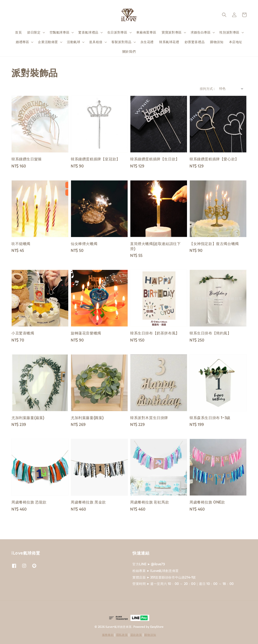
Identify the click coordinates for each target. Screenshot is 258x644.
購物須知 (217, 42)
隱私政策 (122, 635)
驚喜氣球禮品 (88, 32)
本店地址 (236, 42)
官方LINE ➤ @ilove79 (149, 564)
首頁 (18, 32)
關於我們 (129, 51)
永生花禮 (147, 42)
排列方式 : (207, 89)
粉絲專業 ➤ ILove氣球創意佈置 (156, 571)
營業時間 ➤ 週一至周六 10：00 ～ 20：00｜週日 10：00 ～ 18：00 (183, 584)
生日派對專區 (117, 32)
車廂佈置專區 (146, 32)
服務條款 (108, 635)
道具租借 (96, 42)
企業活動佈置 (48, 42)
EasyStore (157, 627)
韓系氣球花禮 (169, 42)
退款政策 (136, 635)
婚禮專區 (22, 42)
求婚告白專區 (201, 32)
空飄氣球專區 (60, 32)
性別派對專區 (229, 32)
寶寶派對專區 (172, 32)
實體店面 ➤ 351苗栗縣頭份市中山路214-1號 (164, 577)
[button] (224, 15)
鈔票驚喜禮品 (195, 42)
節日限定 (34, 32)
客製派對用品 (121, 42)
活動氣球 (74, 42)
